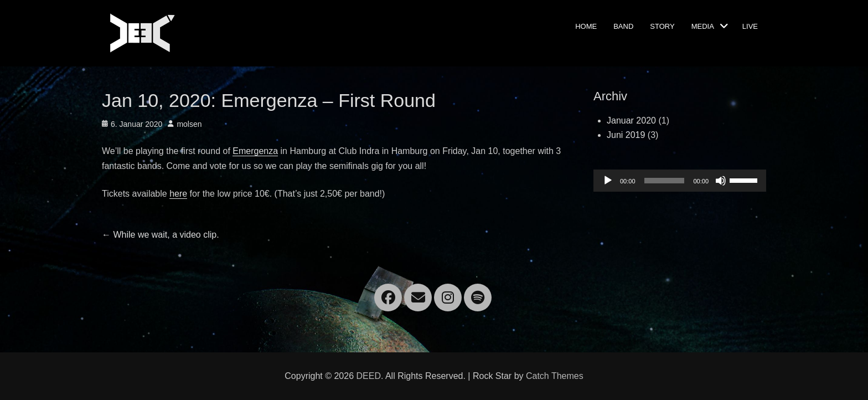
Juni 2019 (626, 135)
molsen (189, 124)
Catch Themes (555, 376)
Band (623, 25)
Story (662, 25)
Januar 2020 (631, 120)
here (178, 194)
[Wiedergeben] (608, 181)
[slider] (665, 181)
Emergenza (255, 151)
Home (586, 25)
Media (703, 25)
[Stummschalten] (721, 181)
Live (750, 25)
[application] (680, 181)
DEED (368, 376)
